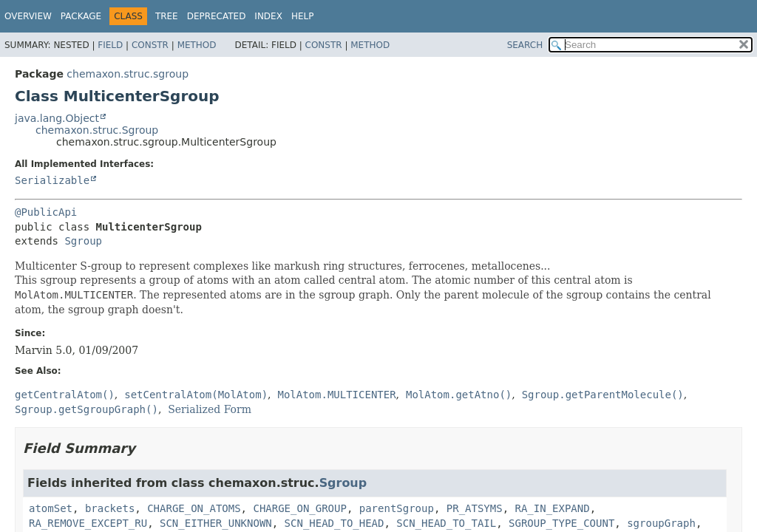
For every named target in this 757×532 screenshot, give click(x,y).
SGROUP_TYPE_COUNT (561, 523)
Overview (28, 16)
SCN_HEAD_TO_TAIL (446, 523)
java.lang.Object (57, 118)
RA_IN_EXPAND (553, 508)
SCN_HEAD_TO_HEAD (335, 523)
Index (268, 16)
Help (303, 16)
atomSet (51, 508)
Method (197, 45)
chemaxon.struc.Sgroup (97, 130)
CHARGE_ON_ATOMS (194, 508)
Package (81, 16)
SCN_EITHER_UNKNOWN (216, 523)
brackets (110, 508)
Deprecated (217, 16)
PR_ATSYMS (475, 508)
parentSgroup (397, 508)
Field (110, 45)
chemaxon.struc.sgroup (128, 74)
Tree (167, 16)
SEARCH (525, 45)
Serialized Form (210, 409)
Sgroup (83, 241)
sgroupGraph (661, 523)
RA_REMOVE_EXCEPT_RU (88, 523)
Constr (150, 45)
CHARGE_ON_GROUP (299, 508)
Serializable (52, 180)
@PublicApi (46, 212)
